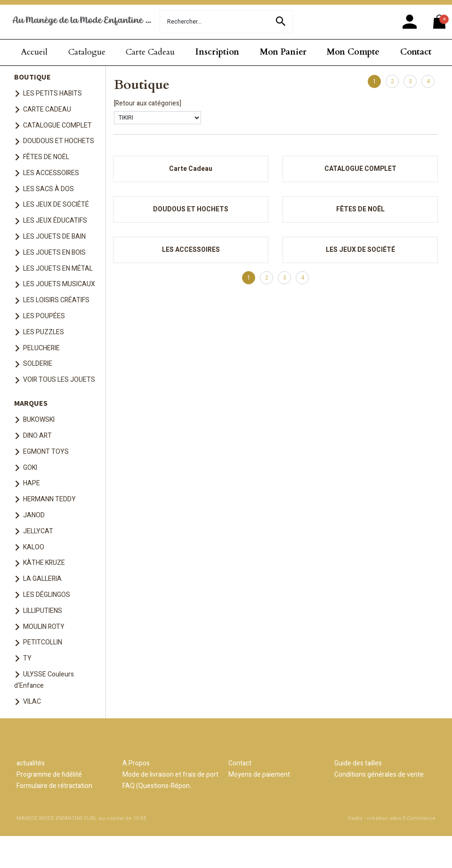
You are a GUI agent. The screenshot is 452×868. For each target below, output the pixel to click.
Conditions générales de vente (379, 775)
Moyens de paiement (259, 775)
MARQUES (31, 403)
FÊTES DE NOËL (46, 157)
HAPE (32, 483)
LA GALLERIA (42, 579)
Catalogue (87, 52)
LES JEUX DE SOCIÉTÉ (56, 205)
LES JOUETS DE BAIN (54, 237)
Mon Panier (283, 52)
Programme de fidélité (49, 775)
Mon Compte (353, 52)
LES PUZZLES (44, 332)
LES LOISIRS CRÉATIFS (56, 300)
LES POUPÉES (44, 316)
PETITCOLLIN (43, 642)
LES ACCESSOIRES (51, 173)
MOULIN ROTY (44, 627)
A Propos (136, 763)
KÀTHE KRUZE (44, 563)
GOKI (30, 468)
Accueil (34, 52)
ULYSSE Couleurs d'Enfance (44, 680)
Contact (416, 52)
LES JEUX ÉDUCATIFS (55, 221)
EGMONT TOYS (46, 452)
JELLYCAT (38, 531)
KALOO (34, 547)
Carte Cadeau (150, 52)
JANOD (34, 515)
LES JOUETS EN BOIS (54, 253)
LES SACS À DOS (48, 189)
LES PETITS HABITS (52, 93)
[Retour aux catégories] (148, 103)
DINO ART (37, 436)
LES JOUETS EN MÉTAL (58, 269)
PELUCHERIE (41, 348)
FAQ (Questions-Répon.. (157, 786)
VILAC (32, 702)
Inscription (217, 52)
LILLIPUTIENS (43, 611)
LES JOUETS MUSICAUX (59, 284)
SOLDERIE (38, 364)
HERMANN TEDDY (49, 499)
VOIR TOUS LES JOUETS (59, 380)
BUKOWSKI (39, 420)
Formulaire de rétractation (54, 786)
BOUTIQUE (32, 77)
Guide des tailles (358, 763)
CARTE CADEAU (47, 109)
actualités (31, 763)
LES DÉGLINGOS (47, 595)
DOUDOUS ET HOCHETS (59, 141)
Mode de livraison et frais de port (170, 775)
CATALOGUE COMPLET (57, 125)
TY (27, 658)
